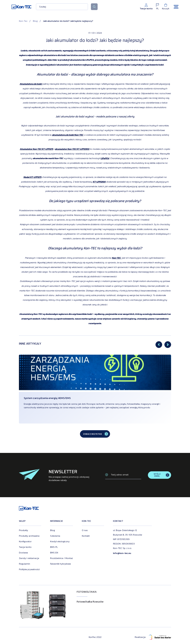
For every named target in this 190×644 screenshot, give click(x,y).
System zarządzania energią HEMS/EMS (47, 398)
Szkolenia (55, 536)
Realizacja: (153, 637)
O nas (85, 530)
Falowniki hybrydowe (60, 564)
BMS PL (54, 547)
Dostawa (23, 553)
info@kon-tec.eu (122, 553)
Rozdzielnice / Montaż (62, 558)
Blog (35, 21)
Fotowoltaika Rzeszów (90, 602)
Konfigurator (25, 541)
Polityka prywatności (29, 569)
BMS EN (54, 553)
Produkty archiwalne (29, 536)
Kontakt (86, 536)
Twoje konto (25, 547)
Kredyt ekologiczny (60, 541)
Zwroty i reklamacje (29, 558)
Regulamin (24, 564)
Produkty (23, 530)
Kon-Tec (23, 21)
